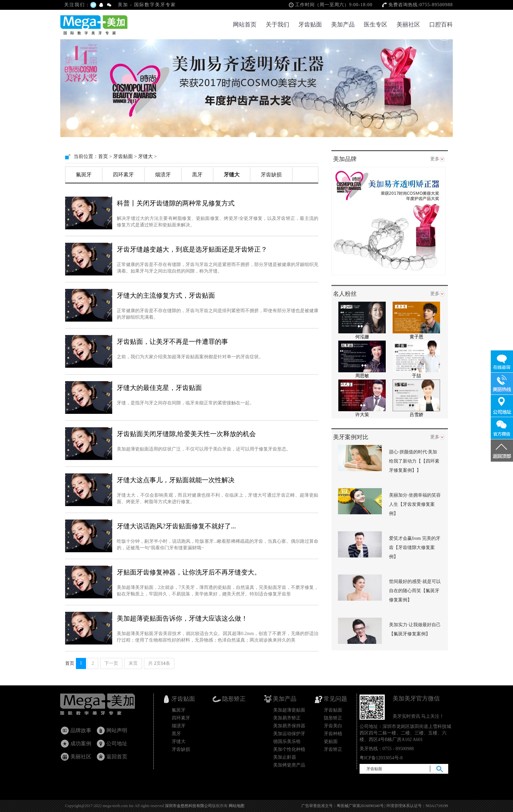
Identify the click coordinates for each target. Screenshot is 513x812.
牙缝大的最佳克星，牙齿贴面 (159, 388)
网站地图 (237, 806)
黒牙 (197, 175)
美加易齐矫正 (287, 718)
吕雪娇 (416, 415)
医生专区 (376, 25)
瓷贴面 (331, 741)
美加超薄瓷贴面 (289, 710)
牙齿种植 (333, 734)
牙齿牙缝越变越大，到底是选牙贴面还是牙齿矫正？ (192, 249)
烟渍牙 (163, 175)
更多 (435, 159)
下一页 (111, 663)
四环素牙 (123, 175)
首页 (103, 156)
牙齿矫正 (333, 749)
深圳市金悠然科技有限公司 (188, 806)
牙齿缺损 (271, 175)
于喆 (416, 376)
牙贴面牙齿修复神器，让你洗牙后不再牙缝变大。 (189, 572)
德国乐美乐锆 (287, 741)
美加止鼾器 (285, 757)
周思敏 (362, 376)
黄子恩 (416, 337)
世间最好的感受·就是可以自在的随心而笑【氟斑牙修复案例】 (415, 591)
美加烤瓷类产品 (289, 765)
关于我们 (277, 25)
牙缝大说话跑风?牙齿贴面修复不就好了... (176, 526)
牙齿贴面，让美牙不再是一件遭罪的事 (172, 342)
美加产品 (343, 25)
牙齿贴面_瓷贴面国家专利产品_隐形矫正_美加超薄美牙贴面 (104, 706)
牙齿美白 (333, 726)
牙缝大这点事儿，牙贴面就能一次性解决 (176, 480)
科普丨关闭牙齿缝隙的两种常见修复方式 (176, 203)
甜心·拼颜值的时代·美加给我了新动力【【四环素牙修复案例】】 (414, 461)
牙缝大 (145, 156)
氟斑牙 (84, 175)
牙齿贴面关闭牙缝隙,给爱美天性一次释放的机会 (186, 434)
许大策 (362, 415)
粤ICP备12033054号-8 (381, 758)
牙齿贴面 (310, 25)
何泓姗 (362, 337)
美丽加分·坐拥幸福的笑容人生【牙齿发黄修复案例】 (415, 504)
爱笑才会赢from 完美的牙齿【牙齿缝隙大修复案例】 (415, 547)
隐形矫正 (333, 718)
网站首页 (245, 25)
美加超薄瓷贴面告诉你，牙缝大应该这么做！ (182, 618)
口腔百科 (441, 25)
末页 (133, 663)
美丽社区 (408, 25)
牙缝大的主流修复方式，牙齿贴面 (166, 295)
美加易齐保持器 (289, 726)
